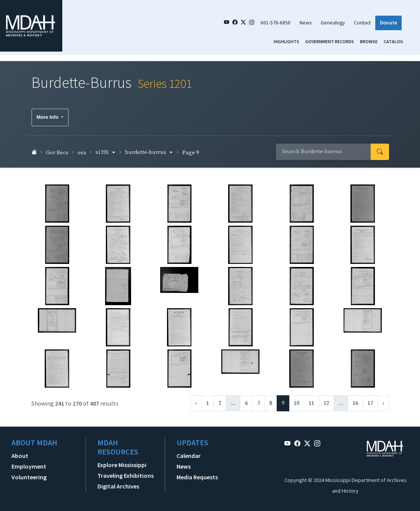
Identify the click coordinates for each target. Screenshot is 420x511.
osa (82, 150)
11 (311, 401)
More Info (48, 115)
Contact (362, 23)
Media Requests (197, 475)
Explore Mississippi (122, 462)
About (20, 453)
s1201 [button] (106, 150)
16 (355, 401)
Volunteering (29, 475)
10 (297, 401)
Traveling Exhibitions (126, 473)
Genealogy (333, 23)
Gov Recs (57, 150)
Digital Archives (118, 484)
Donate (388, 23)
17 (370, 401)
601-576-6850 (276, 23)
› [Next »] (383, 401)
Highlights (286, 41)
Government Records (330, 41)
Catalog (393, 41)
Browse (369, 41)
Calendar (189, 453)
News (306, 23)
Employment (29, 464)
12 (326, 401)
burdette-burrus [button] (149, 150)
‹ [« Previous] (196, 401)
